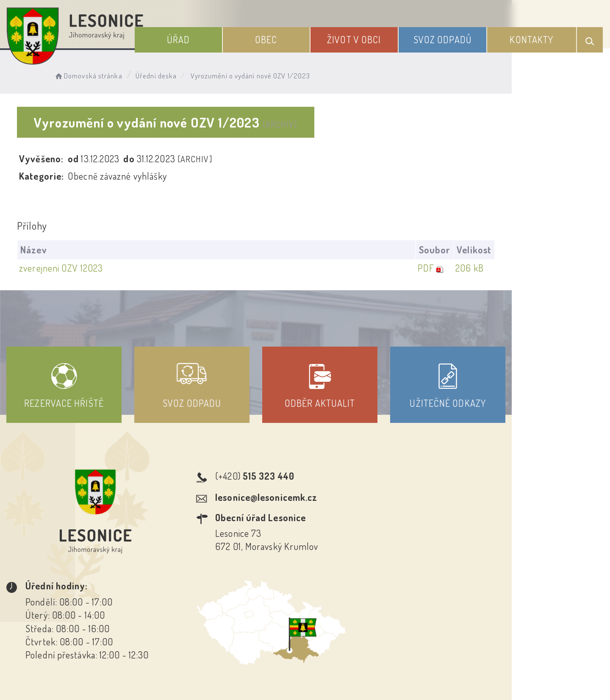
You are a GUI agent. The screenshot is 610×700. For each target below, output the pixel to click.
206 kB (566, 268)
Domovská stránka (96, 74)
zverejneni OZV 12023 (63, 268)
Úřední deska (164, 74)
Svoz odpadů (451, 37)
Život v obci (368, 37)
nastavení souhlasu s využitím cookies (484, 678)
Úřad (204, 37)
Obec (286, 37)
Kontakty (535, 37)
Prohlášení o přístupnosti (243, 623)
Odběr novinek (337, 623)
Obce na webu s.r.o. (428, 664)
